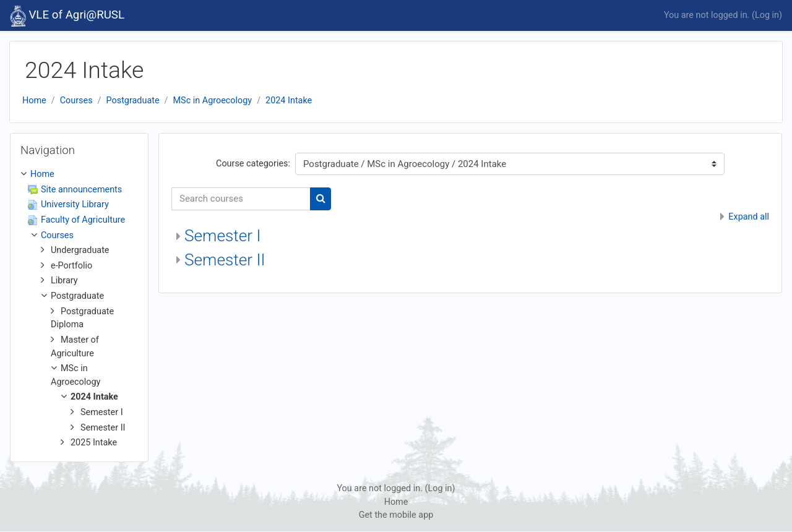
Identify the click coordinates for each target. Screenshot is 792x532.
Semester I (223, 236)
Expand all (749, 217)
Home (34, 101)
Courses (76, 101)
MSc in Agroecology (213, 101)
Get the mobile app (396, 515)
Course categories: (253, 164)
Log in (767, 15)
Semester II (225, 260)
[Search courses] (241, 199)
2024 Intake (289, 101)
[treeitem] (79, 309)
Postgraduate (133, 101)
